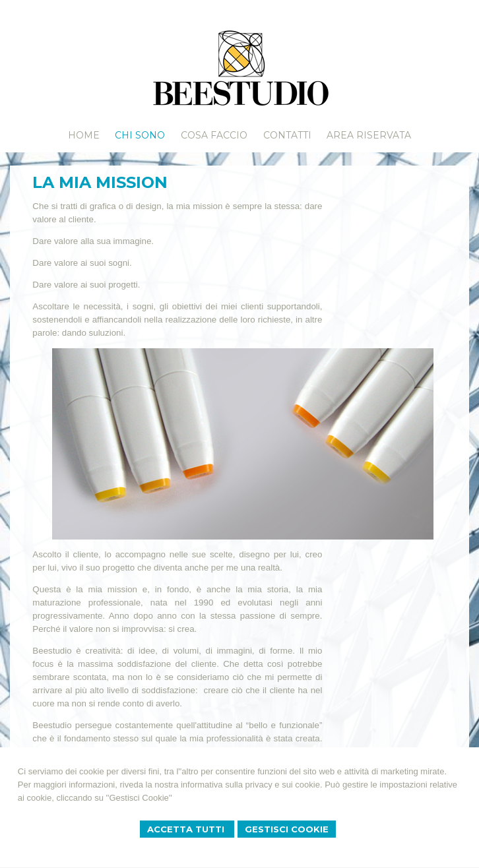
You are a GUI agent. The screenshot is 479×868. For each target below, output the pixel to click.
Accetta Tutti (187, 829)
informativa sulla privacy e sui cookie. (252, 785)
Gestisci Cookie (287, 829)
